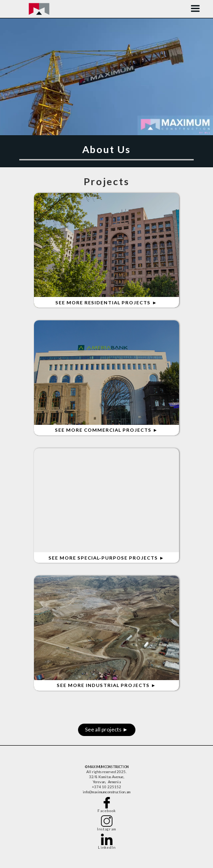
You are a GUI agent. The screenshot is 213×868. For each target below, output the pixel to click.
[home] (39, 9)
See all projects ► (106, 729)
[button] (195, 9)
